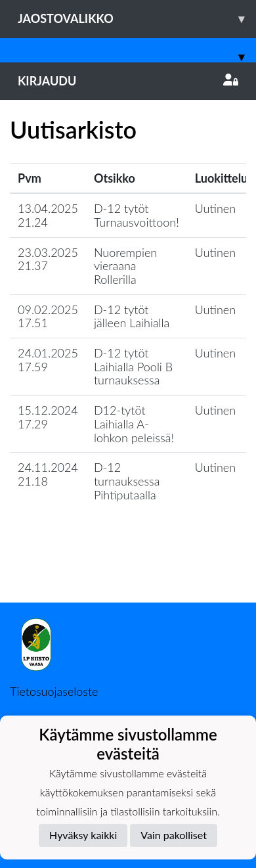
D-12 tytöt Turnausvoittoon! (137, 215)
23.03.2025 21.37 (48, 259)
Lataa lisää (128, 574)
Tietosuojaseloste (54, 691)
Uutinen (215, 208)
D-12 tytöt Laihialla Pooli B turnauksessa (133, 366)
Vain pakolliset (174, 835)
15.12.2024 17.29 (48, 417)
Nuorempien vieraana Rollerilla (125, 266)
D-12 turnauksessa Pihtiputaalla (127, 481)
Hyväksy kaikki (83, 835)
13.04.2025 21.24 (48, 215)
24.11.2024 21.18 (48, 474)
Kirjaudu (128, 81)
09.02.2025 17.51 (48, 316)
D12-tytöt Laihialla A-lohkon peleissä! (134, 423)
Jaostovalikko (137, 19)
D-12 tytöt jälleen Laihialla (132, 316)
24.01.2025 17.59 (48, 360)
